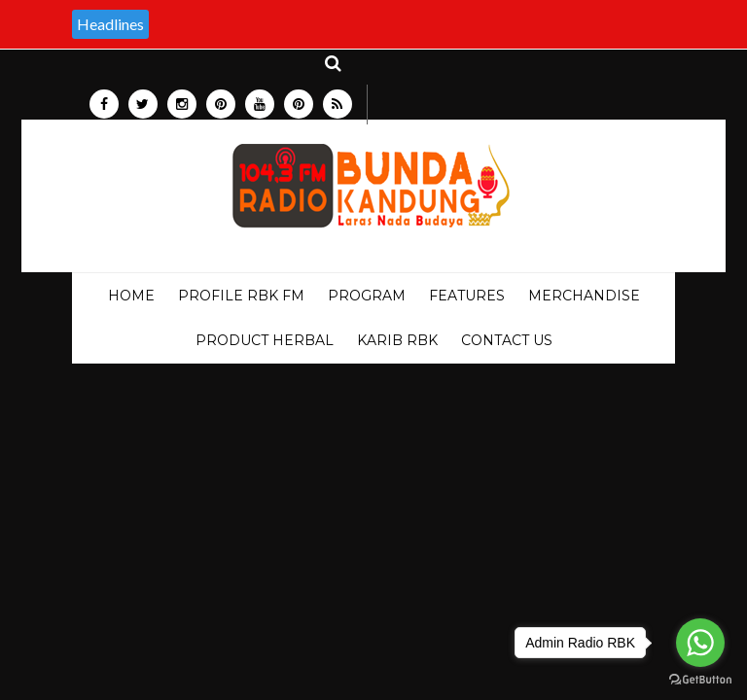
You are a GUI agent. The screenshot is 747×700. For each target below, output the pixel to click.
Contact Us (507, 340)
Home (131, 296)
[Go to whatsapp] (700, 643)
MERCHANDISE (584, 296)
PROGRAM (367, 296)
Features (467, 296)
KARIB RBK (397, 340)
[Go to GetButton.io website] (700, 680)
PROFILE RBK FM (241, 296)
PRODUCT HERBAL (265, 340)
